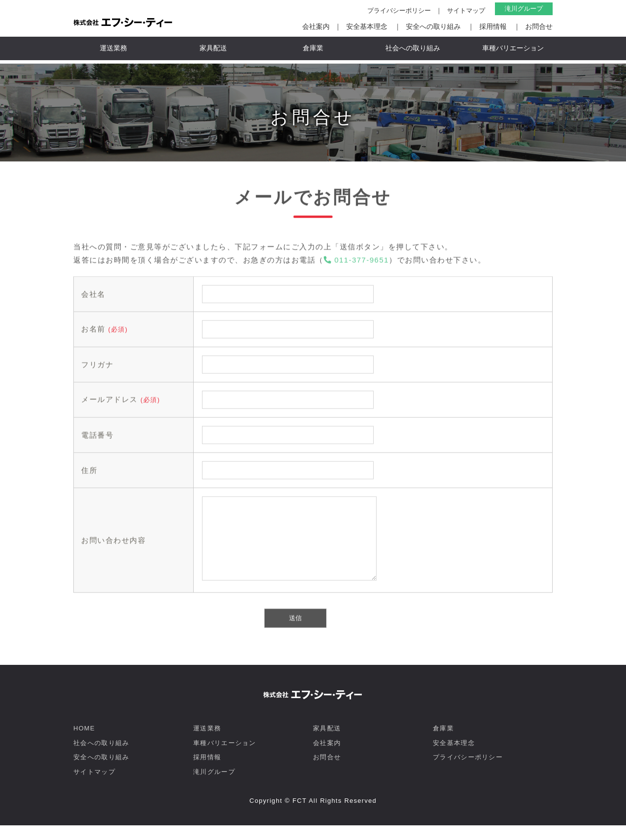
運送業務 (113, 48)
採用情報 (493, 26)
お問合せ (539, 26)
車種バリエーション (513, 48)
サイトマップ (466, 11)
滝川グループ (524, 9)
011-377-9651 (357, 262)
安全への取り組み (433, 26)
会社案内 (316, 26)
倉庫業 (313, 48)
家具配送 (213, 48)
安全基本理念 (367, 26)
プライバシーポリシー (399, 11)
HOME (84, 743)
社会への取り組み (413, 48)
